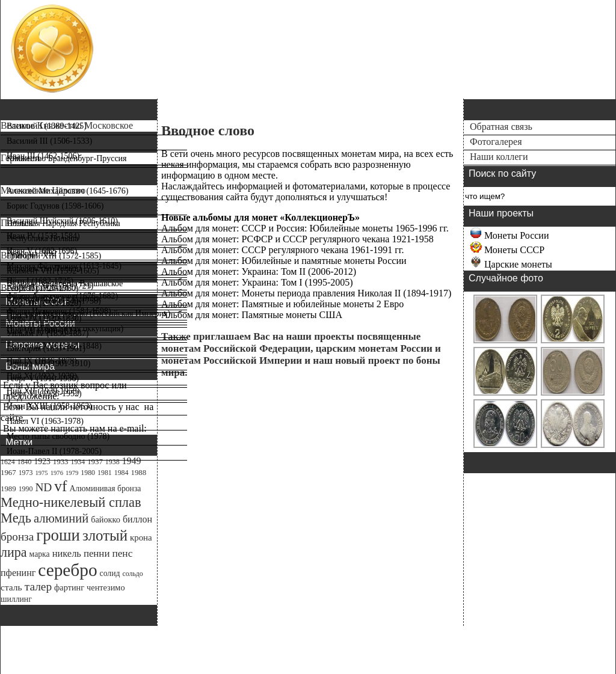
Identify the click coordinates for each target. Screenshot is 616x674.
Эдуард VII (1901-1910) (48, 363)
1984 (122, 473)
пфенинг (18, 573)
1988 (138, 473)
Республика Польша (43, 238)
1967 (8, 473)
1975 (41, 473)
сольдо (132, 574)
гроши (58, 535)
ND (43, 487)
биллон (137, 519)
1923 (42, 461)
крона (141, 538)
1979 (72, 473)
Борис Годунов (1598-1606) (55, 206)
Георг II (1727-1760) (42, 288)
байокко (106, 519)
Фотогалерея (496, 142)
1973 (26, 473)
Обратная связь (501, 127)
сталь (11, 587)
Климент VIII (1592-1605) (53, 271)
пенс (122, 553)
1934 (78, 462)
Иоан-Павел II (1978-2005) (54, 451)
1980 (88, 473)
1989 (8, 489)
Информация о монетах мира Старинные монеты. (196, 72)
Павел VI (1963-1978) (45, 421)
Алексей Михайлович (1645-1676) (67, 191)
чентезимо (106, 587)
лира (14, 552)
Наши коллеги (499, 157)
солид (110, 573)
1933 (61, 462)
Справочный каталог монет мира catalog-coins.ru (196, 38)
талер (38, 587)
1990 (26, 489)
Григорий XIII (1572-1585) (54, 256)
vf (60, 486)
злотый (105, 535)
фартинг (69, 587)
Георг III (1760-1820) (44, 303)
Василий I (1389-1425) (47, 126)
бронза (17, 537)
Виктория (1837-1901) (46, 348)
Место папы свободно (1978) (58, 436)
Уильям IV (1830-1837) (48, 333)
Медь (16, 518)
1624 (8, 462)
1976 (57, 473)
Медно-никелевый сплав (71, 502)
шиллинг (16, 599)
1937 (95, 462)
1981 (105, 473)
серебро (67, 570)
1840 (25, 462)
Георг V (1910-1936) (43, 378)
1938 (112, 462)
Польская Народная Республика (63, 223)
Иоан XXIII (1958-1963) (49, 406)
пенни (97, 553)
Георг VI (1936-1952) (44, 394)
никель (67, 553)
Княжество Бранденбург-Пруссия (67, 158)
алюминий (61, 518)
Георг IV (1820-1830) (44, 318)
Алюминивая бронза (105, 489)
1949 (132, 461)
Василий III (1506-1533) (49, 141)
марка (40, 554)
